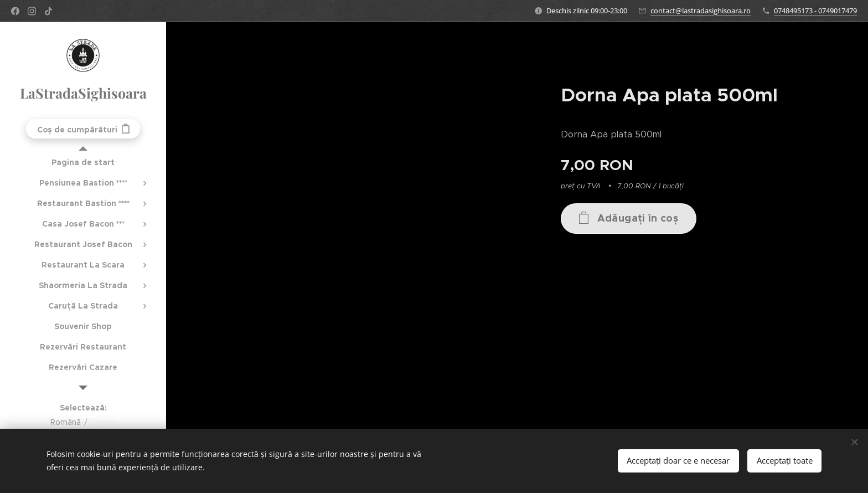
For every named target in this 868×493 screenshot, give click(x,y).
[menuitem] (83, 163)
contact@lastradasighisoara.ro (701, 11)
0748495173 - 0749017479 (815, 11)
